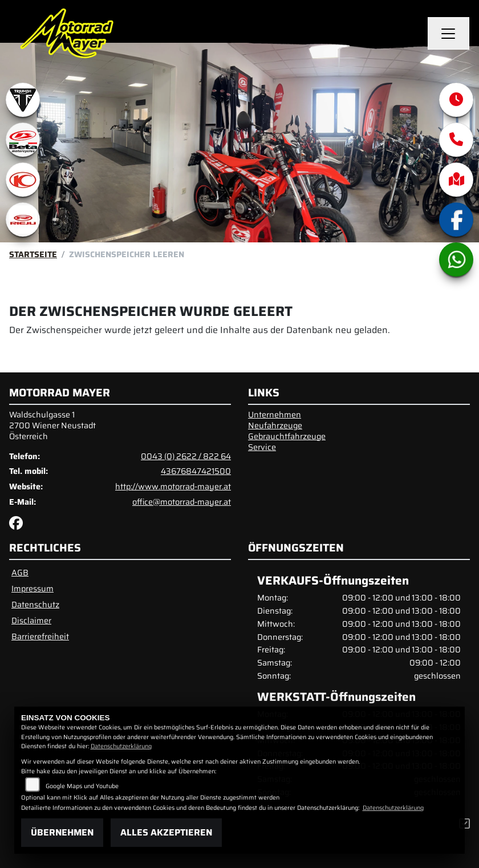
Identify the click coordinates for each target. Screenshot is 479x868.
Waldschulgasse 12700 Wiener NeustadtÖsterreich (52, 425)
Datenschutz (35, 605)
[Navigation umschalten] (449, 34)
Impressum (33, 589)
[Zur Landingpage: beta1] (23, 140)
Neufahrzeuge (275, 425)
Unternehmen (275, 415)
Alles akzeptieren (166, 832)
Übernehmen (62, 832)
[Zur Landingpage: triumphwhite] (23, 100)
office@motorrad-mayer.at (182, 502)
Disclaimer (31, 620)
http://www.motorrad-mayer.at (173, 486)
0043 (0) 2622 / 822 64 (186, 456)
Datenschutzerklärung (121, 746)
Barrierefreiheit (40, 636)
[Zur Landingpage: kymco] (23, 180)
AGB (20, 573)
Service (262, 447)
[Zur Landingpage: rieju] (23, 220)
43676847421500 (196, 471)
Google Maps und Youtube (82, 786)
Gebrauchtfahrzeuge (287, 436)
